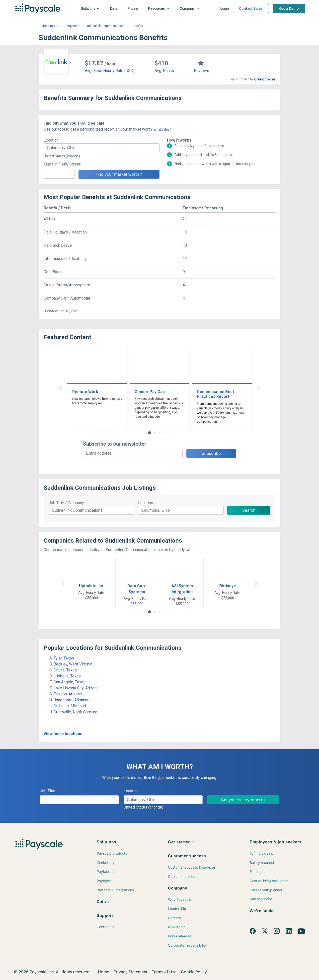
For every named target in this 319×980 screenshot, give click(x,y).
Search (249, 510)
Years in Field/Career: (62, 164)
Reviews (201, 71)
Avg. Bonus (164, 71)
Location (146, 503)
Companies (71, 26)
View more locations (63, 734)
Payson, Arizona (68, 694)
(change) (73, 156)
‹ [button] (60, 388)
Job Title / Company (66, 503)
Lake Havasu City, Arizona (76, 688)
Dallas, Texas (65, 670)
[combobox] (102, 148)
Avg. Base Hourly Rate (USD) (110, 71)
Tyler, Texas (64, 658)
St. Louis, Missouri (70, 706)
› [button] (259, 388)
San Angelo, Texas (70, 682)
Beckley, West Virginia (73, 664)
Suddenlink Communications (105, 26)
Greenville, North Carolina (75, 712)
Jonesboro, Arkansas (72, 700)
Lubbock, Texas (67, 676)
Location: (51, 140)
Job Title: (48, 791)
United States (48, 26)
